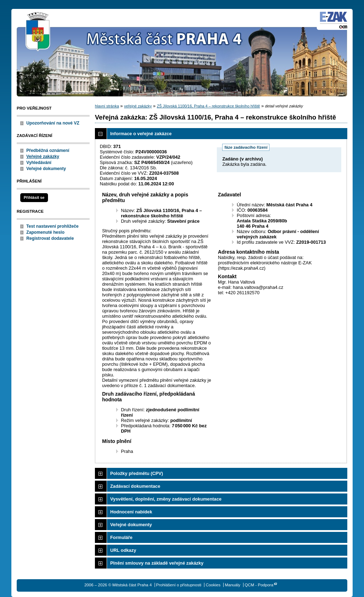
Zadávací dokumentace (135, 486)
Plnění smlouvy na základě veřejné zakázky (157, 563)
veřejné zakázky (138, 106)
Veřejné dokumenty (46, 169)
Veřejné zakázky (43, 157)
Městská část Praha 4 (38, 32)
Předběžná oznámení (48, 150)
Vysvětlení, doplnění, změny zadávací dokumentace (166, 499)
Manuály (232, 585)
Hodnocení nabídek (131, 512)
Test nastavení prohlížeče (52, 226)
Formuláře (121, 537)
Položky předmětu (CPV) (137, 473)
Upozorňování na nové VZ (53, 123)
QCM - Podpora (259, 585)
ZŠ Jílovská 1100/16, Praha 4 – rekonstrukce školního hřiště (208, 106)
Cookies (213, 585)
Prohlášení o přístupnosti (179, 585)
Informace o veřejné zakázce (141, 134)
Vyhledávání (39, 163)
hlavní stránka (107, 106)
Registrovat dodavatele (50, 238)
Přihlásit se (34, 197)
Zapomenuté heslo (45, 232)
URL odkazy (123, 550)
